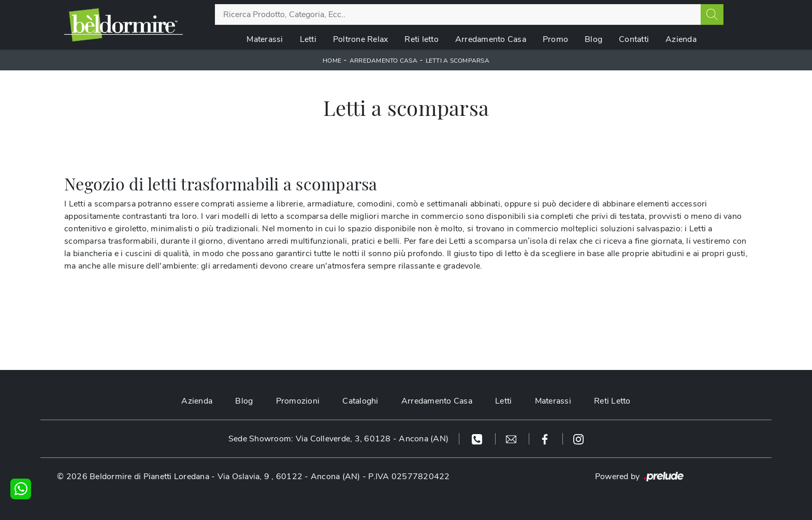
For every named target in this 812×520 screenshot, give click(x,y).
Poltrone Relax (361, 39)
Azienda (681, 39)
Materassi (265, 39)
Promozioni (298, 401)
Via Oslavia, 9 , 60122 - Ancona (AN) (289, 477)
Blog (593, 39)
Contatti (634, 39)
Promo (555, 39)
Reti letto (422, 39)
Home (332, 61)
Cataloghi (360, 401)
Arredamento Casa (491, 39)
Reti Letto (612, 401)
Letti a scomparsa (458, 61)
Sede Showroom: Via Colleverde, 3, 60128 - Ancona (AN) (338, 439)
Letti (308, 39)
